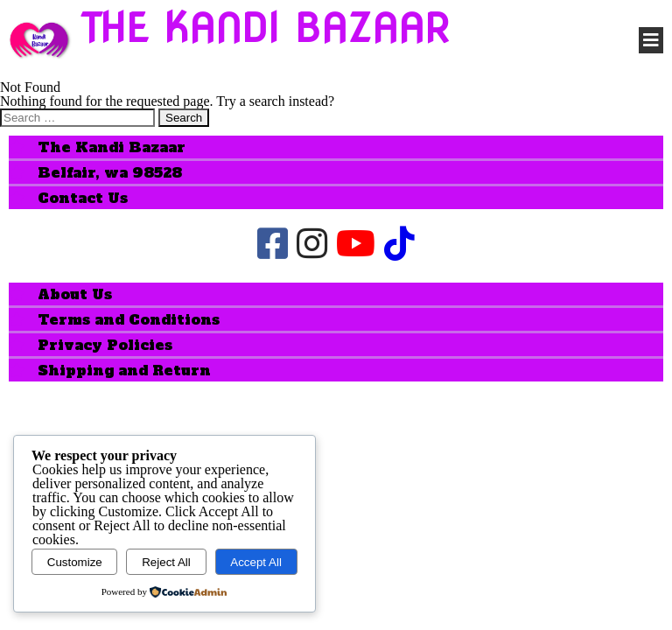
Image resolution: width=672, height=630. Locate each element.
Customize (75, 562)
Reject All (166, 562)
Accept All (256, 562)
